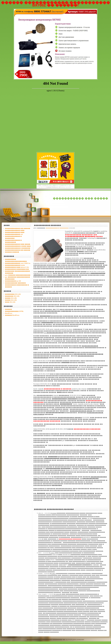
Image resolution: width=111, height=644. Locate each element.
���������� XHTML (14, 311)
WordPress (9, 313)
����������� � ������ (18, 248)
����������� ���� (81, 411)
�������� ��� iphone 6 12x (17, 267)
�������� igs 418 (13, 281)
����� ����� (12, 252)
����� (8, 309)
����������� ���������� (88, 263)
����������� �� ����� (18, 228)
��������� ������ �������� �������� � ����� (17, 285)
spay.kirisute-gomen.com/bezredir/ (75, 640)
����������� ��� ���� (18, 244)
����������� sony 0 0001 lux (18, 263)
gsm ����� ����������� (18, 275)
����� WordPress (12, 315)
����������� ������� (47, 225)
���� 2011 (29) (11, 300)
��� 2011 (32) (10, 302)
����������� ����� (70, 418)
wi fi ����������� (54, 333)
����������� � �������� (57, 228)
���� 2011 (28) (11, 298)
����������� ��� (15, 230)
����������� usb (14, 234)
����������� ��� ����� (80, 198)
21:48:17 (54, 574)
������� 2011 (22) (13, 294)
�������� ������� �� (17, 269)
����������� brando (15, 265)
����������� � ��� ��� (18, 246)
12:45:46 (58, 594)
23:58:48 (54, 513)
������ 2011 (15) (12, 296)
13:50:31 (52, 553)
